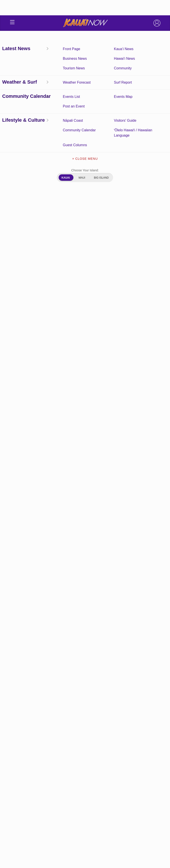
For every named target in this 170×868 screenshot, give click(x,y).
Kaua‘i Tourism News (123, 728)
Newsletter (85, 781)
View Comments (85, 649)
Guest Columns (47, 741)
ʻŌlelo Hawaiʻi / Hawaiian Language (123, 741)
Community (123, 735)
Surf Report (47, 728)
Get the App (85, 771)
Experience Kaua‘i (47, 748)
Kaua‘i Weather (123, 721)
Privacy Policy (74, 832)
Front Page (47, 714)
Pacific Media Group (97, 824)
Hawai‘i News (19, 89)
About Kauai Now (85, 762)
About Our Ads (85, 790)
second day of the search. (120, 352)
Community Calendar (47, 721)
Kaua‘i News (123, 714)
